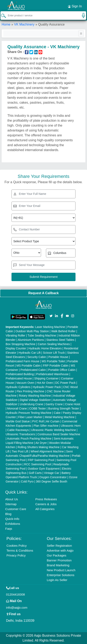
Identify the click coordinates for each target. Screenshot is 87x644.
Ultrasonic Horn (71, 426)
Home (6, 24)
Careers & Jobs (46, 504)
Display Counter (16, 348)
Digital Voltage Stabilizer (35, 400)
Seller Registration (59, 546)
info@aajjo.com (17, 608)
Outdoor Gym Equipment (44, 469)
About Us (12, 499)
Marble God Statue (18, 421)
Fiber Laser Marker (30, 417)
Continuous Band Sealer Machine (59, 434)
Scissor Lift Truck (54, 353)
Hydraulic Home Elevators (45, 348)
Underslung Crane (32, 404)
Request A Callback (43, 293)
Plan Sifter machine (46, 426)
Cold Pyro (27, 481)
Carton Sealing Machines (54, 344)
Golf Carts (35, 473)
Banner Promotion (59, 560)
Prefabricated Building (20, 374)
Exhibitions (13, 524)
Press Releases (46, 499)
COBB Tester (37, 408)
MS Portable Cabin (29, 366)
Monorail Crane (17, 408)
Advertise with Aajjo (60, 550)
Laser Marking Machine (50, 327)
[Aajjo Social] (51, 316)
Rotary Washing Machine (35, 396)
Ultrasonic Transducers (20, 434)
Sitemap (11, 504)
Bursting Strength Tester (64, 408)
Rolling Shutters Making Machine (39, 447)
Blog (8, 514)
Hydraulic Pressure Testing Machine (29, 413)
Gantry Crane (54, 404)
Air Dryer (41, 443)
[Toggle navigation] (81, 34)
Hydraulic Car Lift (29, 353)
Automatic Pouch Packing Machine (29, 439)
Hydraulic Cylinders (18, 387)
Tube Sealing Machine (42, 335)
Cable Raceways (18, 430)
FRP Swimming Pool (41, 460)
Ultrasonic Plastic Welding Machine (54, 430)
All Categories (45, 509)
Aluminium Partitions (31, 340)
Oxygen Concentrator (53, 477)
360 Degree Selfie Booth (52, 481)
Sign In (75, 6)
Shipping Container (46, 378)
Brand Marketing (58, 565)
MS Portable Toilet (53, 361)
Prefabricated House (19, 378)
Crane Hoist (73, 404)
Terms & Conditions (20, 550)
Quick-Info (12, 519)
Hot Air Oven (45, 383)
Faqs (9, 529)
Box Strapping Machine (21, 344)
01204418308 (16, 594)
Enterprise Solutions (61, 575)
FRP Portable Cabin (56, 366)
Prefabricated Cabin (33, 370)
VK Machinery (24, 24)
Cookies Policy (17, 546)
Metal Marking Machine (60, 417)
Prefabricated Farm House (23, 361)
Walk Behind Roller (64, 331)
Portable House (58, 357)
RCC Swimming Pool (38, 464)
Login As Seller (57, 580)
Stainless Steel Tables (60, 340)
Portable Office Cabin (62, 370)
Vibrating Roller (15, 335)
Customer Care (16, 509)
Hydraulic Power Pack (47, 387)
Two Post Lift (20, 451)
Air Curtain (53, 421)
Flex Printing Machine (30, 391)
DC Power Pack (65, 383)
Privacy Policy (16, 555)
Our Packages (57, 555)
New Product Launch (61, 570)
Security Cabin (37, 357)
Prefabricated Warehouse (52, 374)
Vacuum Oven (25, 383)
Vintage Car (52, 473)
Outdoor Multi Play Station (32, 331)
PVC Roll (38, 421)
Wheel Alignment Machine (47, 451)
